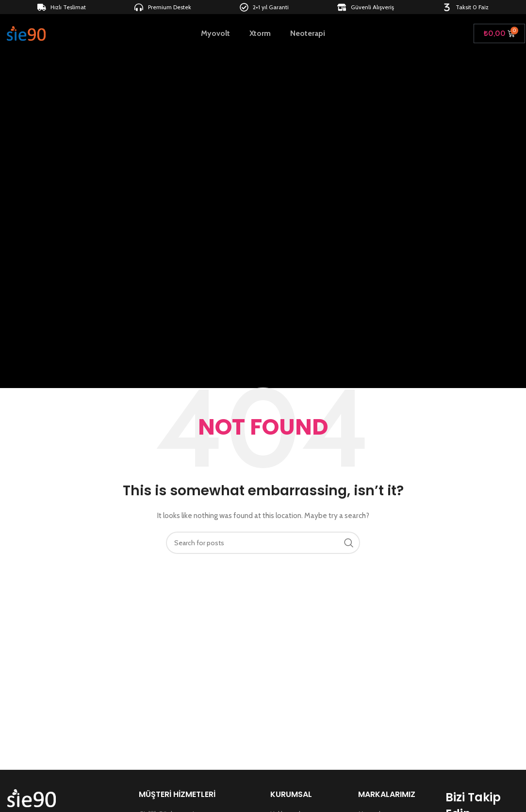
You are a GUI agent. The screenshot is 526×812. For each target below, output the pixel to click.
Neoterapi (308, 34)
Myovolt (215, 34)
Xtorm (260, 34)
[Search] (263, 543)
